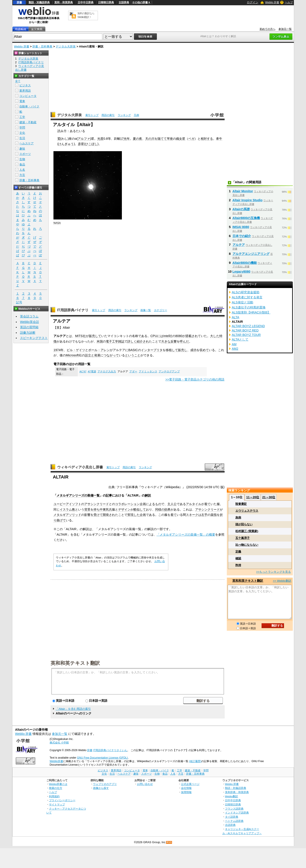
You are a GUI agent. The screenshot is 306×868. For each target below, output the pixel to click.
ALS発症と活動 (243, 302)
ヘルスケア (27, 143)
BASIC (133, 350)
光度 (100, 139)
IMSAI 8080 (241, 227)
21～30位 (269, 497)
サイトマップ (57, 804)
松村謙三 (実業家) (247, 531)
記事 (109, 495)
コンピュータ (28, 96)
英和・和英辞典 (64, 2)
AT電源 (92, 371)
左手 (204, 515)
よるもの (155, 504)
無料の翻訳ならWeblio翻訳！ (86, 15)
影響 (87, 515)
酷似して (140, 509)
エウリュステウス (247, 511)
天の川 (150, 139)
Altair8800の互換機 (246, 218)
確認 (238, 558)
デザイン (124, 509)
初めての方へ (268, 29)
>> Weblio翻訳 (282, 581)
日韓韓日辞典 (106, 2)
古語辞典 (124, 2)
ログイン (253, 2)
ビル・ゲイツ (76, 350)
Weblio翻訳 (232, 796)
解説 (148, 495)
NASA (57, 223)
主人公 (172, 504)
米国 (100, 341)
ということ (133, 355)
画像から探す (101, 788)
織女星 (181, 139)
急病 (238, 517)
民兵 (109, 509)
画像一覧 (146, 310)
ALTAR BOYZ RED (245, 330)
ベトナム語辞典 (234, 821)
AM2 (235, 349)
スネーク (192, 515)
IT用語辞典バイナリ (73, 310)
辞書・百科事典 (42, 46)
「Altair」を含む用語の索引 (73, 709)
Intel (166, 336)
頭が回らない (244, 524)
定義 (238, 552)
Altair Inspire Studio (248, 200)
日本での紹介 (242, 236)
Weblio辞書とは (58, 784)
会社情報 (186, 788)
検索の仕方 (56, 788)
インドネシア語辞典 (237, 813)
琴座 (170, 139)
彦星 (81, 144)
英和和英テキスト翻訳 (75, 663)
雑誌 (121, 341)
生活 (22, 138)
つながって (111, 355)
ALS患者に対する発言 (247, 297)
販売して (95, 336)
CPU (154, 336)
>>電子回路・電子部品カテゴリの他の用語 (195, 379)
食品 (22, 164)
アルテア (239, 245)
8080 (179, 336)
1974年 (59, 350)
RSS (169, 842)
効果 (167, 509)
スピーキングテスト (34, 338)
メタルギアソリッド (67, 515)
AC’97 (83, 371)
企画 (143, 515)
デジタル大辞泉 (66, 46)
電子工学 (112, 341)
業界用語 (25, 91)
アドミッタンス (148, 371)
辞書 (19, 2)
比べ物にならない (247, 545)
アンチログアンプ (169, 371)
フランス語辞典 (234, 809)
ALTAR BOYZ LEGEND (248, 326)
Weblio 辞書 (272, 2)
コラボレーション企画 (130, 504)
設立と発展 (93, 355)
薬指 (214, 515)
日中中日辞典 (86, 2)
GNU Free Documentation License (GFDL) (102, 758)
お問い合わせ (145, 784)
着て (207, 504)
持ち (97, 509)
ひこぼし (91, 144)
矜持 (238, 565)
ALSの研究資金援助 (246, 292)
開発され (109, 515)
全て (18, 81)
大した (215, 336)
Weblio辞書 (56, 761)
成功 (193, 350)
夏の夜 (137, 139)
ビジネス (25, 85)
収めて (204, 350)
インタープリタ (152, 350)
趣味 (22, 149)
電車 (22, 101)
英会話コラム (29, 316)
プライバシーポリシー (62, 800)
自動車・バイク (29, 106)
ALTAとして (240, 339)
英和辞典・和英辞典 (237, 792)
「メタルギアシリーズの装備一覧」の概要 (186, 535)
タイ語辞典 (232, 817)
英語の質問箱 (29, 327)
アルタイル (194, 504)
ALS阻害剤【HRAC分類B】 (251, 312)
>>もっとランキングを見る (273, 572)
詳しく (132, 341)
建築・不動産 (28, 122)
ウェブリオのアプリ (105, 784)
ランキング (124, 115)
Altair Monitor (243, 191)
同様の (160, 509)
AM (234, 344)
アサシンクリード (97, 504)
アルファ (84, 139)
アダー (133, 371)
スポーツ (25, 154)
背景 (87, 509)
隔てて (162, 139)
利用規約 (54, 796)
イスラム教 (67, 509)
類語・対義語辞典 (39, 2)
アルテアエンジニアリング (251, 254)
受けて (98, 515)
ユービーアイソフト (67, 504)
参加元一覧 (285, 29)
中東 (103, 509)
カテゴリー (161, 310)
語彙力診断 (28, 333)
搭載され (192, 336)
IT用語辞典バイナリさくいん (110, 750)
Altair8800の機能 (245, 263)
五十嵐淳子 (243, 538)
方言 (22, 175)
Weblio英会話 (29, 322)
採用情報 (186, 792)
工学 (22, 117)
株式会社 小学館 (59, 743)
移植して (172, 350)
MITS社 (80, 336)
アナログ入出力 (107, 371)
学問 (22, 128)
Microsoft (72, 355)
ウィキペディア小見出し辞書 (80, 467)
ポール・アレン (99, 350)
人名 (22, 170)
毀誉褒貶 (241, 504)
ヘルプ (289, 2)
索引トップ (92, 115)
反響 (174, 341)
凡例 (136, 115)
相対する (207, 139)
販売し (183, 350)
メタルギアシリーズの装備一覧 (78, 495)
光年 (127, 139)
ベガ (191, 139)
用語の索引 (108, 115)
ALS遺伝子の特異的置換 (249, 307)
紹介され (143, 341)
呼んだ (184, 341)
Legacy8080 (242, 272)
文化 (22, 133)
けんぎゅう (66, 144)
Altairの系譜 (241, 209)
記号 (19, 302)
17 (122, 139)
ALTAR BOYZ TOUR (246, 335)
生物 (22, 159)
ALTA (236, 317)
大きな (166, 341)
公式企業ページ (190, 784)
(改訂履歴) (195, 761)
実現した (134, 515)
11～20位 (253, 497)
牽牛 (219, 139)
